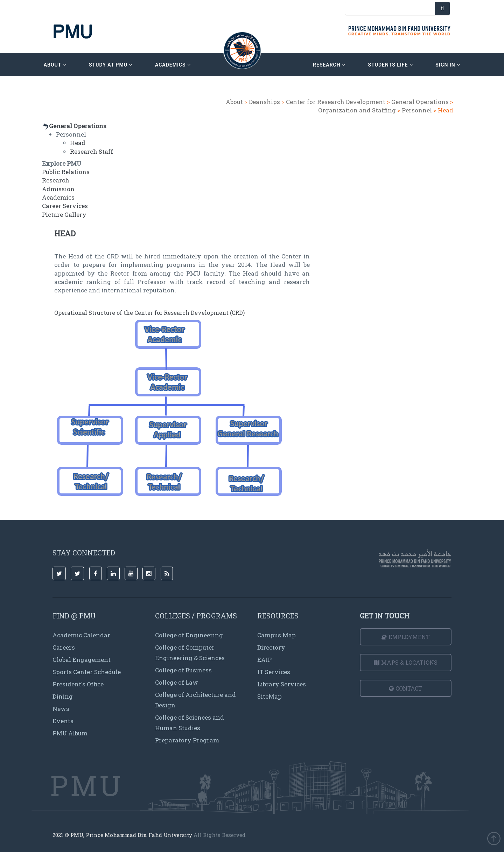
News (61, 709)
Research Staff (92, 151)
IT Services (274, 672)
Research (56, 180)
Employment (406, 637)
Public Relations (66, 172)
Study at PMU (111, 65)
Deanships (264, 102)
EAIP (264, 660)
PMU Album (70, 733)
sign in (448, 65)
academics (173, 65)
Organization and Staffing (357, 110)
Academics (58, 197)
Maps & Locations (406, 662)
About (234, 102)
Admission (58, 189)
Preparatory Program (187, 740)
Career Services (65, 206)
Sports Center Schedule (87, 672)
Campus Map (276, 635)
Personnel (417, 110)
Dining (63, 696)
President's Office (78, 684)
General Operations (420, 102)
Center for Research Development (336, 102)
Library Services (282, 684)
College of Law (177, 682)
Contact (405, 688)
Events (63, 721)
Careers (64, 647)
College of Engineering (189, 635)
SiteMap (269, 696)
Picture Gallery (64, 214)
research (329, 65)
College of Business (183, 670)
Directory (271, 647)
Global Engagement (82, 660)
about (55, 65)
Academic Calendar (81, 635)
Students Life (391, 65)
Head (78, 143)
